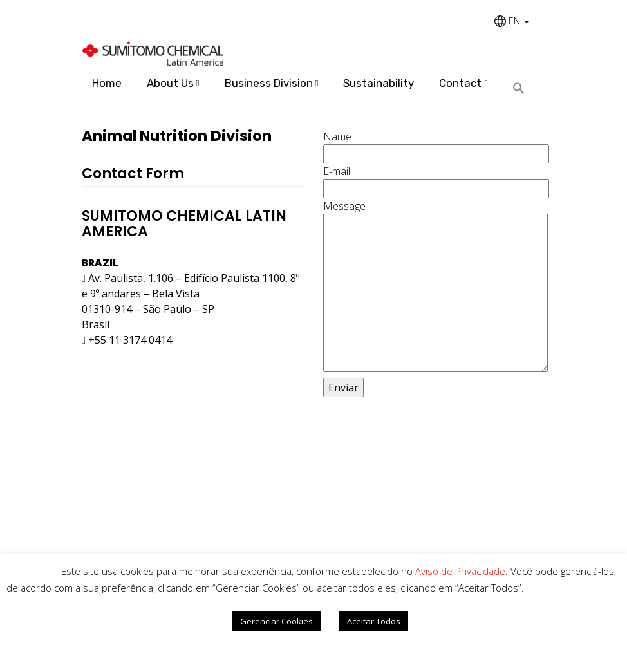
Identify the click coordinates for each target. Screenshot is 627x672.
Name (434, 145)
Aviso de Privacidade (460, 571)
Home (107, 83)
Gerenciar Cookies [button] (276, 621)
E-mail (434, 180)
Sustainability (379, 83)
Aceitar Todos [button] (374, 621)
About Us (170, 83)
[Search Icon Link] (524, 89)
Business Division (269, 83)
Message (434, 287)
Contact (460, 83)
